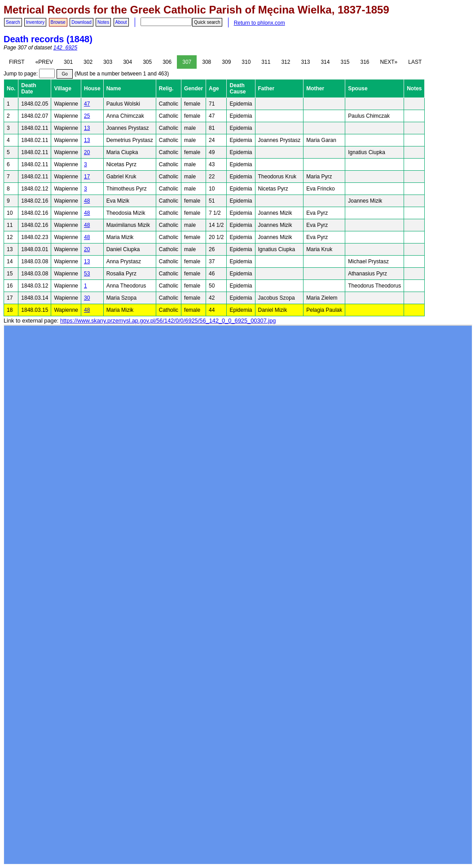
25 (87, 116)
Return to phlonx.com (259, 23)
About (121, 22)
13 (87, 128)
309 (226, 62)
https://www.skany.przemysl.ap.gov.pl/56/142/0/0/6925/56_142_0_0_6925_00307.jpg (168, 321)
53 (87, 274)
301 (68, 62)
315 (345, 62)
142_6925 (65, 48)
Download (81, 22)
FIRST (17, 62)
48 (87, 201)
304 (128, 62)
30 (87, 298)
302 (88, 62)
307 (187, 62)
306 (167, 62)
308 (207, 62)
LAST (415, 62)
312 (286, 62)
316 (365, 62)
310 (246, 62)
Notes (103, 22)
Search (13, 22)
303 (108, 62)
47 (87, 104)
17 (87, 177)
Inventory (35, 22)
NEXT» (389, 62)
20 (87, 152)
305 (147, 62)
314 (325, 62)
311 (266, 62)
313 (305, 62)
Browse (58, 22)
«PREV (44, 62)
